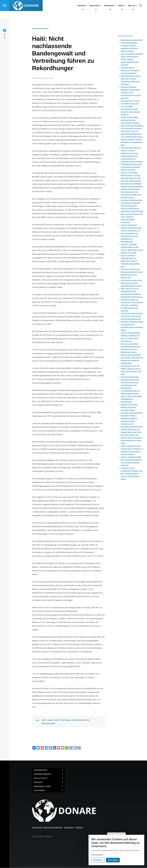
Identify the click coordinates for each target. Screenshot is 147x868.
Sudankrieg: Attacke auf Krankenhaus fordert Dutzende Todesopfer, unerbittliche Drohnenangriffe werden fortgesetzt (132, 305)
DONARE (32, 13)
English (62, 5)
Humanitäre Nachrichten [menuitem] (48, 775)
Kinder (57, 720)
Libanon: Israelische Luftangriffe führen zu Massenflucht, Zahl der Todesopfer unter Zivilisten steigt (130, 261)
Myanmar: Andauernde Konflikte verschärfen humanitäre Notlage (129, 407)
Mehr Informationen (97, 855)
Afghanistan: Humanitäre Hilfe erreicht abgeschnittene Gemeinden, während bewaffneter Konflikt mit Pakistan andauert (132, 46)
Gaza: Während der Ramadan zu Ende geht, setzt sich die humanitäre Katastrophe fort (132, 316)
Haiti (44, 720)
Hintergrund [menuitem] (48, 783)
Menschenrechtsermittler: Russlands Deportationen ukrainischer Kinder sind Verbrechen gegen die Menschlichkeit (130, 383)
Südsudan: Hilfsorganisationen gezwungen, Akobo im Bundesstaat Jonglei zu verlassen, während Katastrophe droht (132, 418)
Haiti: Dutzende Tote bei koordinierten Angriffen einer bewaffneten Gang (131, 195)
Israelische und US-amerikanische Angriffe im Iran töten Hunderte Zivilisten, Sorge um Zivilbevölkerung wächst (132, 474)
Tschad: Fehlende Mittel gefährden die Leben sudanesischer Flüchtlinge (130, 120)
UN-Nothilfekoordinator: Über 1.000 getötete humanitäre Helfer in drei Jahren (131, 167)
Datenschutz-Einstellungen (116, 834)
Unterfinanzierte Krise (81, 720)
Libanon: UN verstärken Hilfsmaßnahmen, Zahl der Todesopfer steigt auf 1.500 (131, 175)
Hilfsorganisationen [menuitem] (48, 779)
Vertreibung (66, 720)
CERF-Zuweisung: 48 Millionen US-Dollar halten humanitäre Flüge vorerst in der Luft (132, 129)
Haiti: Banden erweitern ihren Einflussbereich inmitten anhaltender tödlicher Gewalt (131, 283)
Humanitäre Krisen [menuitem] (48, 771)
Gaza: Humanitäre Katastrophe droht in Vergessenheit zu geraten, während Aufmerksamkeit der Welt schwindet (132, 59)
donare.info (37, 827)
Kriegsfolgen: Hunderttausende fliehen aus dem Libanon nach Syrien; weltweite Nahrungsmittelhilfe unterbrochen (132, 217)
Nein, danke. (113, 860)
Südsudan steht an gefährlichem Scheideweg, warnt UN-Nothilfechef (130, 71)
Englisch (79, 827)
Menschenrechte (49, 724)
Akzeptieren (98, 860)
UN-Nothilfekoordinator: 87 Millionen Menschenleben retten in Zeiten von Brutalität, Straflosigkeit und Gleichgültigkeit (131, 396)
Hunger (50, 720)
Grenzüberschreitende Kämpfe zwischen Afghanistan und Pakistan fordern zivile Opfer (132, 429)
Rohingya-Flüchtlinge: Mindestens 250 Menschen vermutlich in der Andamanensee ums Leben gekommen (131, 93)
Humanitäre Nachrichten (40, 29)
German (62, 2)
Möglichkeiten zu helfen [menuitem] (48, 787)
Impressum (69, 827)
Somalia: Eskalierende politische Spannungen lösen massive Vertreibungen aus (131, 228)
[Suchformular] (141, 13)
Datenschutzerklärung (53, 827)
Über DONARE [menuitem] (48, 791)
